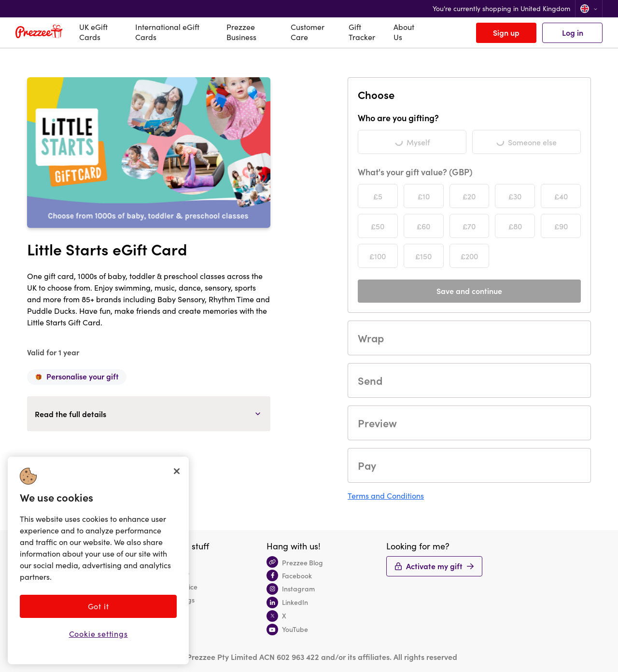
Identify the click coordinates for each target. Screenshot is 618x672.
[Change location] (589, 9)
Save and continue (469, 291)
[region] (98, 560)
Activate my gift (434, 566)
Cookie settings (98, 634)
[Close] (177, 471)
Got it (98, 606)
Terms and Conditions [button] (386, 496)
